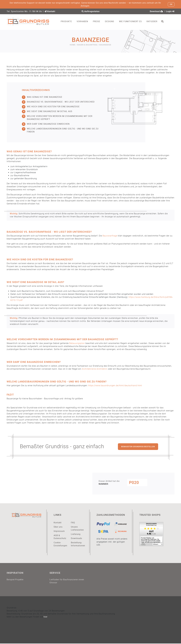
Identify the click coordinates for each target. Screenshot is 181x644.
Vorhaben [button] (83, 22)
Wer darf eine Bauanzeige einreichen (46, 124)
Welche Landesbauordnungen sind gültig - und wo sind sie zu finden (60, 130)
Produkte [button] (67, 22)
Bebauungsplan (77, 343)
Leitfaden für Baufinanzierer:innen (67, 580)
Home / (73, 45)
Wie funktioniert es (131, 22)
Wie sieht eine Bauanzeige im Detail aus (47, 111)
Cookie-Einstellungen (60, 544)
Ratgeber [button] (153, 22)
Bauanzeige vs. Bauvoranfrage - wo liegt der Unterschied (58, 102)
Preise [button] (97, 22)
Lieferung (76, 534)
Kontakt (50, 11)
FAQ (73, 523)
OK (171, 4)
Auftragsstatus (91, 11)
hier (46, 617)
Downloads (76, 538)
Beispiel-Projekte (15, 580)
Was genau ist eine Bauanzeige (42, 97)
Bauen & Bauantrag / (88, 45)
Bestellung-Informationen (78, 544)
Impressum (59, 531)
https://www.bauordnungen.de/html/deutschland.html (115, 386)
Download (156, 11)
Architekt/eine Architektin (95, 369)
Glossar (53, 583)
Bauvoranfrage (110, 236)
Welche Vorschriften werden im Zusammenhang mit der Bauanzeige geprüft (57, 118)
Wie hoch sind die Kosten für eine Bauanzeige (51, 107)
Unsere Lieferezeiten (77, 528)
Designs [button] (110, 22)
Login (170, 11)
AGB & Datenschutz (60, 537)
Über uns (58, 527)
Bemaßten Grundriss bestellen (138, 447)
